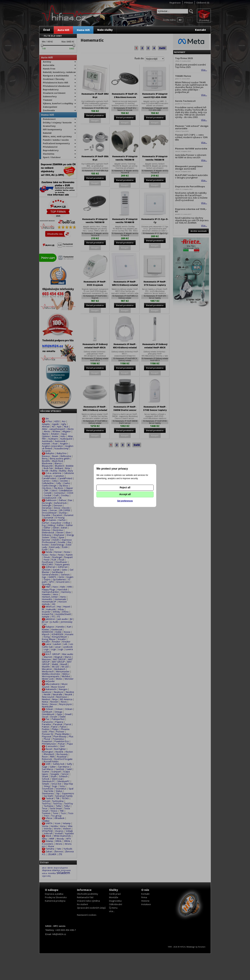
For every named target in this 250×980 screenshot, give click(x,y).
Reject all (125, 487)
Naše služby (105, 30)
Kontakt (201, 30)
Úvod (47, 30)
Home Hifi (83, 30)
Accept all (125, 494)
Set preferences (125, 501)
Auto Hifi (63, 30)
